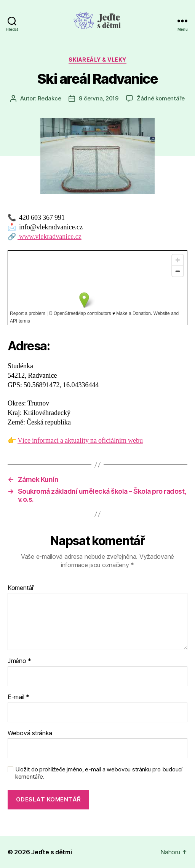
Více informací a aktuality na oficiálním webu (80, 441)
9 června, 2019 (98, 98)
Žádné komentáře (161, 98)
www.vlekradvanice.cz (50, 237)
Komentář (21, 588)
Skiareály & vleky (97, 60)
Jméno (19, 661)
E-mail (18, 697)
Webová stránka (30, 733)
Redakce (49, 98)
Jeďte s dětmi (52, 852)
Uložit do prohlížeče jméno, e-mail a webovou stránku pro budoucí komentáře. (99, 773)
